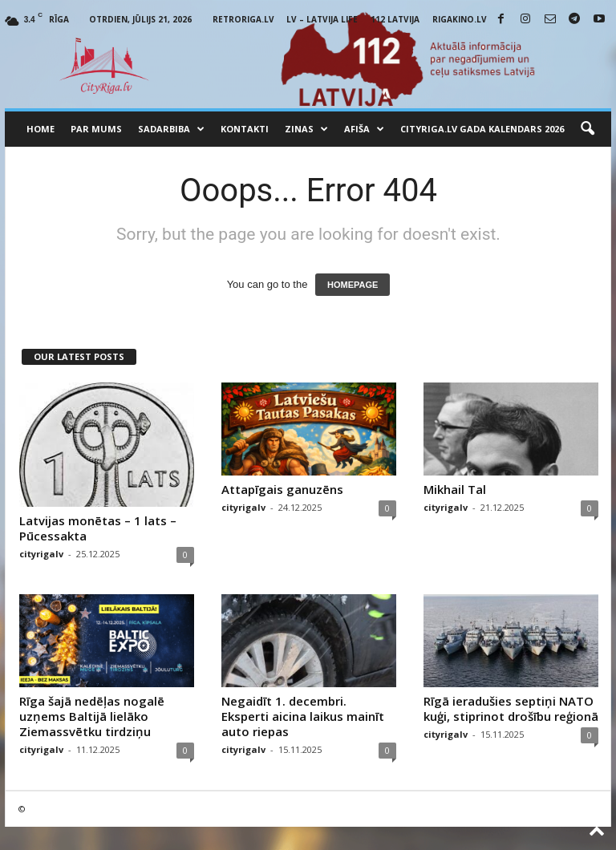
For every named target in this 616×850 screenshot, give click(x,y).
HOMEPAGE (353, 285)
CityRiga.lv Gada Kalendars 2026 (482, 129)
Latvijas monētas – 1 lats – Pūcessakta (98, 528)
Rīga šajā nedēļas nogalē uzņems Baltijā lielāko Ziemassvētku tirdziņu (92, 716)
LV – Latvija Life (322, 19)
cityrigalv (41, 554)
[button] (587, 129)
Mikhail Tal (455, 489)
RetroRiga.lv (243, 19)
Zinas (306, 129)
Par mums (96, 129)
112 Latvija (395, 19)
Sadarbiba (171, 129)
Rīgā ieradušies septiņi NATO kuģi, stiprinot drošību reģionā (511, 708)
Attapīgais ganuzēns (282, 489)
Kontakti (245, 129)
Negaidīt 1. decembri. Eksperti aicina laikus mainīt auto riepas (303, 716)
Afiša (364, 129)
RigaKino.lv (460, 19)
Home (41, 129)
